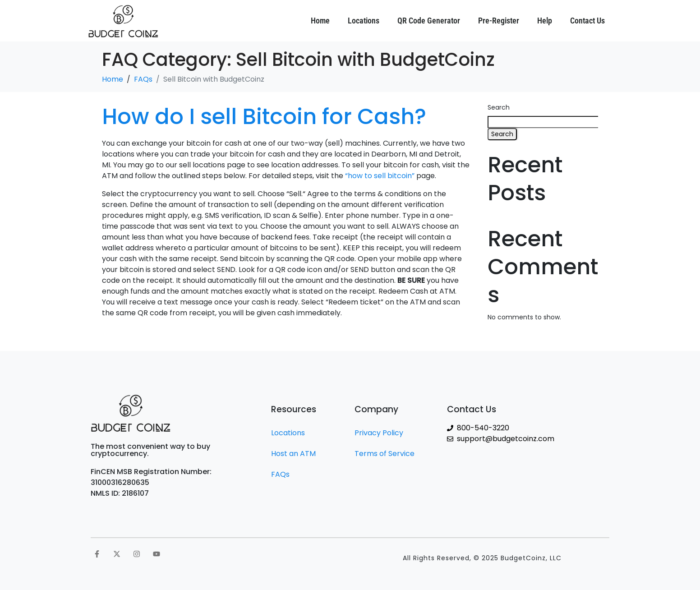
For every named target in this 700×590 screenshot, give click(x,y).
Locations (364, 21)
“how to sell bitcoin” (380, 176)
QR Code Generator (429, 21)
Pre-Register (499, 21)
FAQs (280, 474)
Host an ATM (293, 454)
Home (320, 21)
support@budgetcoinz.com (506, 439)
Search (499, 107)
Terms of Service (385, 454)
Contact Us (587, 21)
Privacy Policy (379, 433)
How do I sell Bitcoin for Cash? (264, 117)
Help (545, 21)
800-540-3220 (483, 428)
